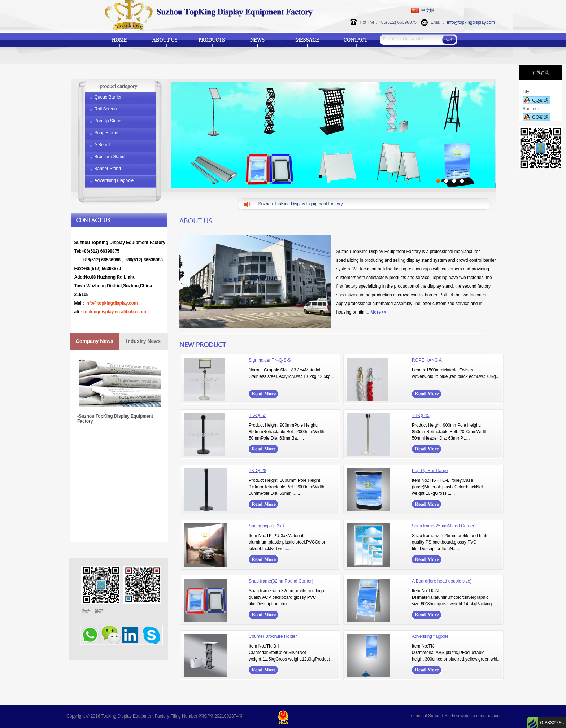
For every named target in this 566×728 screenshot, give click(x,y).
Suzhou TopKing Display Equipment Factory (301, 204)
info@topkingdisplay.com (471, 22)
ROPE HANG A (427, 360)
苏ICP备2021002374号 (221, 716)
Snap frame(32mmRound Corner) (281, 581)
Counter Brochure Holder (273, 636)
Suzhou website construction (472, 716)
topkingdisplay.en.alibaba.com (115, 312)
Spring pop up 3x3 (266, 526)
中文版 (428, 10)
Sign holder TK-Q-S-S (270, 360)
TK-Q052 (258, 415)
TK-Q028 (258, 471)
